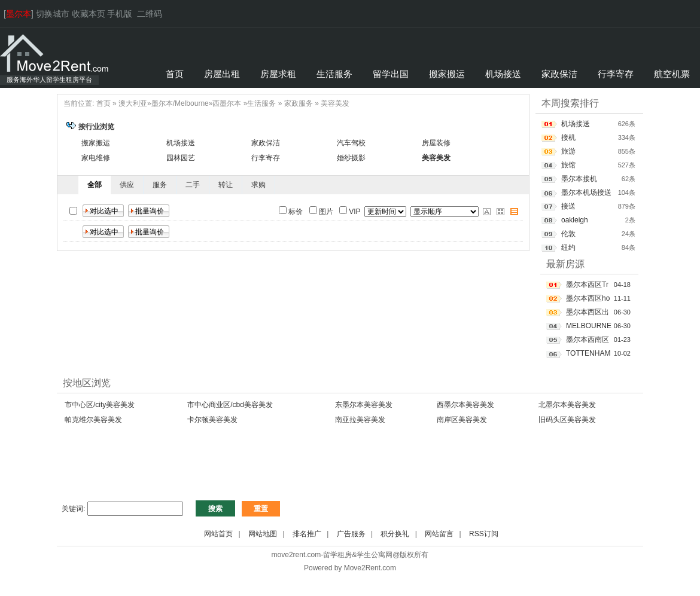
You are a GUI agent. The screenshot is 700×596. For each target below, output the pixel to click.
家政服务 (299, 103)
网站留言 (439, 534)
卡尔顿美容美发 (212, 420)
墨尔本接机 (579, 179)
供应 (127, 185)
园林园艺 (181, 158)
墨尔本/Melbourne (180, 103)
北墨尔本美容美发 (567, 405)
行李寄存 (266, 158)
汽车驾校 (351, 143)
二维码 (150, 14)
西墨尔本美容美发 (465, 405)
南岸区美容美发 (462, 420)
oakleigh (575, 220)
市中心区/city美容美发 (100, 405)
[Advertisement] (275, 469)
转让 (226, 185)
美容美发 (335, 103)
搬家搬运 (96, 143)
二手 (193, 185)
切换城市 (53, 14)
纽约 (568, 247)
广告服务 (351, 534)
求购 (258, 185)
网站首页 (218, 534)
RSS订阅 (484, 534)
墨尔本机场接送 (586, 192)
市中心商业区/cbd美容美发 (230, 405)
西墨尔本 (227, 103)
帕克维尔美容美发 (93, 420)
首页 (104, 103)
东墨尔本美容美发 (364, 405)
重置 (261, 509)
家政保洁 (266, 143)
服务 (160, 185)
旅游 (568, 151)
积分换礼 (395, 534)
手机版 (120, 14)
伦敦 (568, 234)
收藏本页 (89, 14)
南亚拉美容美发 (360, 420)
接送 (568, 206)
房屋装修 (436, 143)
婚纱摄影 (351, 158)
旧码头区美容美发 (567, 420)
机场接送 (181, 143)
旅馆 (568, 165)
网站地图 (263, 534)
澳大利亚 (133, 103)
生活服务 (261, 103)
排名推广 (307, 534)
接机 (568, 137)
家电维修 (96, 158)
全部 (95, 185)
